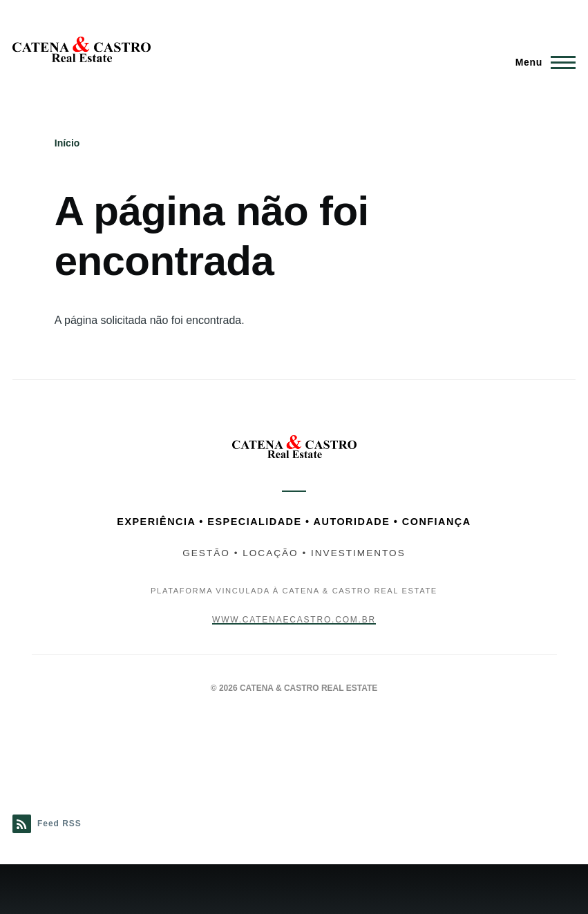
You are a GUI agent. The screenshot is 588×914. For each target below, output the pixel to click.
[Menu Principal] (541, 62)
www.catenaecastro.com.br (294, 620)
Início (67, 143)
